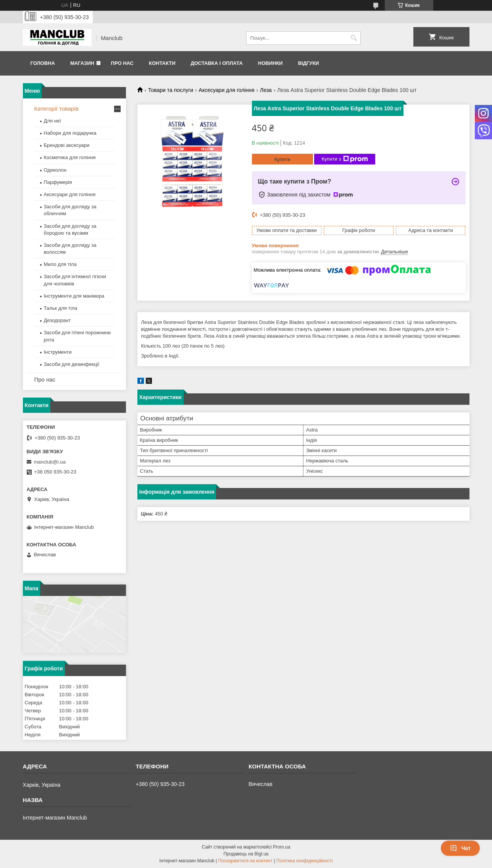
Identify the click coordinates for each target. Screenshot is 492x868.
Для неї (52, 121)
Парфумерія (58, 182)
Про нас (122, 63)
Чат (460, 848)
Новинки (270, 63)
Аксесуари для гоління (227, 90)
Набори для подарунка (70, 133)
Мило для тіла (60, 264)
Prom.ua (281, 847)
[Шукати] (354, 38)
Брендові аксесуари (67, 145)
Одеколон (55, 170)
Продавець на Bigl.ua (246, 854)
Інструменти (58, 352)
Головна (43, 63)
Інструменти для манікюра (74, 296)
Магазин (82, 63)
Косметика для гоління (70, 157)
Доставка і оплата (216, 63)
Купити (282, 159)
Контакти (162, 63)
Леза (266, 90)
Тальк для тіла (61, 308)
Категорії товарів (56, 109)
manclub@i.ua (50, 462)
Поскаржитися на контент (245, 861)
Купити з (345, 159)
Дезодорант (57, 320)
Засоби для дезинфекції (72, 364)
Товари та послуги (171, 90)
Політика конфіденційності (305, 861)
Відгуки (309, 63)
